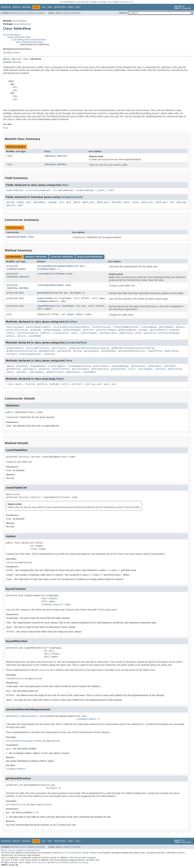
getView (77, 351)
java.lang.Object (12, 35)
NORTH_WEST (103, 202)
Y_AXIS (110, 190)
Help (78, 7)
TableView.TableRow (55, 164)
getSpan (143, 330)
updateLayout (73, 372)
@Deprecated (13, 494)
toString (90, 384)
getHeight (36, 330)
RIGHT (127, 202)
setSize (21, 336)
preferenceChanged (169, 333)
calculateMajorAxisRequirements (71, 327)
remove (10, 372)
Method (41, 13)
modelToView (126, 333)
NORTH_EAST (88, 202)
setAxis (10, 336)
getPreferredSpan (106, 330)
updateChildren (55, 372)
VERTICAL (11, 205)
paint (138, 333)
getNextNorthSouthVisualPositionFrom (133, 348)
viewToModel (35, 336)
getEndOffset (13, 369)
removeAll (21, 372)
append (10, 366)
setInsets (11, 354)
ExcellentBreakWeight (38, 190)
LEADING (52, 202)
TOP (172, 202)
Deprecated (60, 7)
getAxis (180, 327)
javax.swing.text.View (19, 37)
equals (19, 384)
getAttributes (101, 366)
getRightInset (47, 351)
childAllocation (101, 327)
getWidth (174, 330)
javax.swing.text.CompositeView (29, 40)
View (65, 185)
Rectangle (75, 293)
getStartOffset (61, 369)
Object (60, 379)
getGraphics (30, 369)
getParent (44, 369)
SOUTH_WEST (162, 202)
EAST (29, 202)
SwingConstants (12, 53)
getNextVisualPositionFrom (21, 351)
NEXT (69, 202)
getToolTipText (80, 369)
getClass (42, 384)
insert (132, 369)
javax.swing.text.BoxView (29, 42)
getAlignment (166, 327)
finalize (30, 384)
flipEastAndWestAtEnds (126, 327)
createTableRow (46, 285)
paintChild (150, 333)
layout (74, 333)
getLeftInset (59, 348)
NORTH (77, 202)
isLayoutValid (60, 333)
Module (16, 7)
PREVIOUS (116, 202)
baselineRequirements (38, 327)
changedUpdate (38, 366)
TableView (11, 237)
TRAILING (181, 202)
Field (23, 13)
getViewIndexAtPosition (132, 351)
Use (44, 7)
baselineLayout (15, 327)
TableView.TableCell (56, 156)
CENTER (20, 202)
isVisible (160, 369)
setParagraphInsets (30, 354)
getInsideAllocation (38, 348)
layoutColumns (45, 298)
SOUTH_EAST (147, 202)
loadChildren (155, 351)
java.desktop (20, 21)
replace (41, 314)
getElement (170, 366)
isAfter (10, 333)
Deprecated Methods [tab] (90, 257)
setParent (49, 354)
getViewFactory (100, 369)
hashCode (54, 384)
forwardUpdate (149, 327)
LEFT (61, 202)
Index (71, 7)
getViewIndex (108, 351)
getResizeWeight (127, 330)
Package (26, 7)
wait (99, 384)
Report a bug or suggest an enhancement (20, 850)
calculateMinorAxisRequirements (55, 266)
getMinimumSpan (72, 330)
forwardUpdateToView (79, 366)
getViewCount (91, 351)
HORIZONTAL (40, 202)
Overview (6, 7)
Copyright (6, 860)
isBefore (45, 333)
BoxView (17, 62)
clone (10, 384)
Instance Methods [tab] (36, 257)
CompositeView (76, 343)
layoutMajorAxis (108, 333)
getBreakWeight (120, 366)
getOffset (88, 330)
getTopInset (64, 351)
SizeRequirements (16, 269)
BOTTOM (10, 202)
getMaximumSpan (52, 330)
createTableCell (46, 274)
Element (22, 237)
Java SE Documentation (71, 853)
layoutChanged (88, 333)
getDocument (155, 366)
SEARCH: (123, 13)
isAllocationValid (27, 333)
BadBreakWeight (15, 190)
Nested (15, 13)
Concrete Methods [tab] (62, 257)
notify (65, 384)
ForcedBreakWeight (63, 190)
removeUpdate (36, 372)
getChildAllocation (17, 330)
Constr (31, 13)
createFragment (57, 366)
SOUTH (135, 202)
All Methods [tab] (14, 257)
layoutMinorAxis (46, 306)
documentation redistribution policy (72, 863)
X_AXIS (101, 190)
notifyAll (77, 384)
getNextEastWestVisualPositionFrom (89, 348)
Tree (50, 7)
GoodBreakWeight (85, 190)
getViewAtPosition (47, 293)
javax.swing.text (22, 24)
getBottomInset (15, 348)
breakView (22, 366)
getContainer (138, 366)
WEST (21, 205)
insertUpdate (145, 369)
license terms (128, 2)
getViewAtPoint (158, 330)
